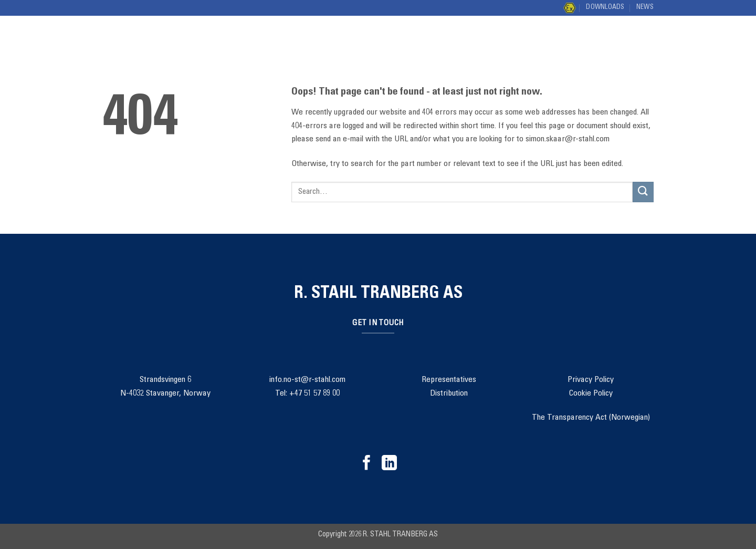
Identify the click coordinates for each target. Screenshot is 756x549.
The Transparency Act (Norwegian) (591, 418)
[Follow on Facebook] (367, 464)
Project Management (339, 42)
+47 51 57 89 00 (314, 393)
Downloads (605, 8)
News (645, 8)
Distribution (533, 42)
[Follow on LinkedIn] (389, 464)
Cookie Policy (591, 393)
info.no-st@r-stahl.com (307, 380)
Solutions (250, 42)
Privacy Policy (591, 380)
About (420, 42)
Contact (470, 42)
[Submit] (643, 42)
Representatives (449, 380)
